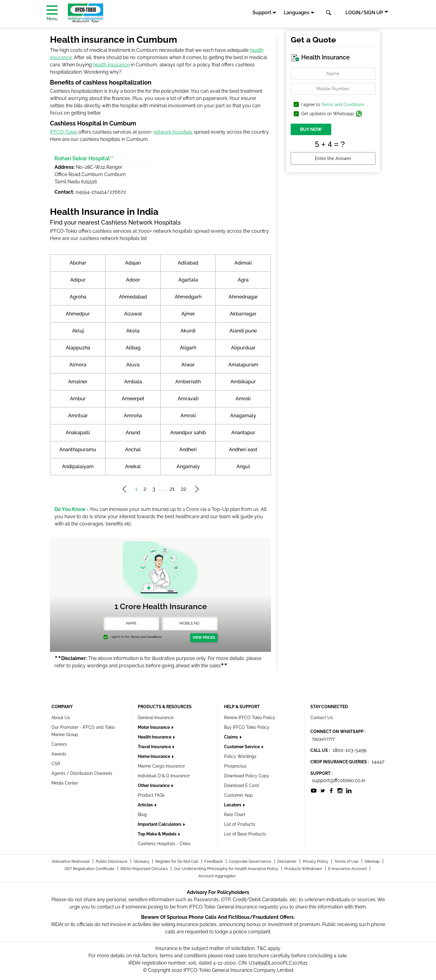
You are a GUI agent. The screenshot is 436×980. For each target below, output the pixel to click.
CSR (56, 764)
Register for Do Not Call (177, 861)
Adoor (133, 280)
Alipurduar (243, 348)
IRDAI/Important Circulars (145, 869)
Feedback (214, 861)
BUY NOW (311, 129)
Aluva (133, 365)
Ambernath (188, 382)
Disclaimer (287, 861)
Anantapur (243, 433)
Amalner (78, 382)
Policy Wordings (240, 756)
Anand (133, 433)
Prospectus (235, 766)
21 (172, 489)
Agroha (78, 297)
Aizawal (133, 314)
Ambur (78, 399)
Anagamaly (243, 416)
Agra (243, 280)
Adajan (133, 263)
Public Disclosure (112, 861)
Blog (142, 815)
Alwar (188, 365)
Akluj (78, 331)
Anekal (133, 467)
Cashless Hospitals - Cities (164, 844)
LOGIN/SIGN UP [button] (364, 13)
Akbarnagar (243, 314)
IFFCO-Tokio (64, 132)
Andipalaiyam (78, 467)
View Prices (204, 638)
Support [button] (262, 13)
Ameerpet (133, 399)
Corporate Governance (251, 861)
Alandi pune (243, 331)
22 (183, 489)
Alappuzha (78, 348)
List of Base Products (245, 834)
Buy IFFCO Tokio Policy (247, 727)
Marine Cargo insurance (161, 766)
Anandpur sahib (188, 433)
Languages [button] (297, 13)
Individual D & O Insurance (164, 776)
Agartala (188, 280)
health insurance (111, 65)
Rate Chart (235, 815)
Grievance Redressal (71, 861)
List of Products (240, 824)
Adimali (243, 263)
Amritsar (78, 416)
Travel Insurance (155, 747)
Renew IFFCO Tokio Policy (250, 718)
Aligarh (188, 348)
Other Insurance (154, 785)
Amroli (188, 416)
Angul (243, 467)
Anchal (133, 450)
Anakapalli (78, 433)
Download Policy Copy (247, 776)
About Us (61, 718)
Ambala (133, 382)
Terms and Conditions (343, 105)
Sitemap (373, 861)
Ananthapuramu (78, 450)
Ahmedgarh (188, 297)
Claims (231, 737)
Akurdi (188, 331)
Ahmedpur (78, 314)
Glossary (142, 861)
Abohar (78, 263)
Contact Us (322, 718)
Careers (59, 744)
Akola (133, 331)
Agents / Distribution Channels (82, 773)
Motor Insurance (154, 727)
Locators (233, 805)
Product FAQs (151, 795)
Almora (78, 365)
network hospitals (173, 132)
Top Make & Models (158, 834)
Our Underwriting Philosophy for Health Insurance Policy (226, 869)
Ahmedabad (133, 297)
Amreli (243, 399)
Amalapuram (243, 365)
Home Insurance (154, 756)
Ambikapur (243, 382)
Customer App (238, 795)
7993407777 (323, 739)
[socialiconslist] (314, 790)
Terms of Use (347, 861)
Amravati (188, 399)
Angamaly (188, 467)
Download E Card (241, 785)
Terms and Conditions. (146, 637)
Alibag (133, 348)
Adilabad (188, 263)
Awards (59, 754)
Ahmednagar (243, 297)
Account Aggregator (217, 876)
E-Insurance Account (348, 869)
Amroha (133, 416)
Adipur (78, 280)
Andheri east (243, 450)
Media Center (65, 783)
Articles (146, 805)
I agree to (333, 105)
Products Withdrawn (304, 869)
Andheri (188, 450)
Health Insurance (155, 737)
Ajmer (188, 314)
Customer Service (242, 747)
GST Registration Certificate (90, 869)
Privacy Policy (316, 861)
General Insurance (156, 718)
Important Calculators (160, 824)
